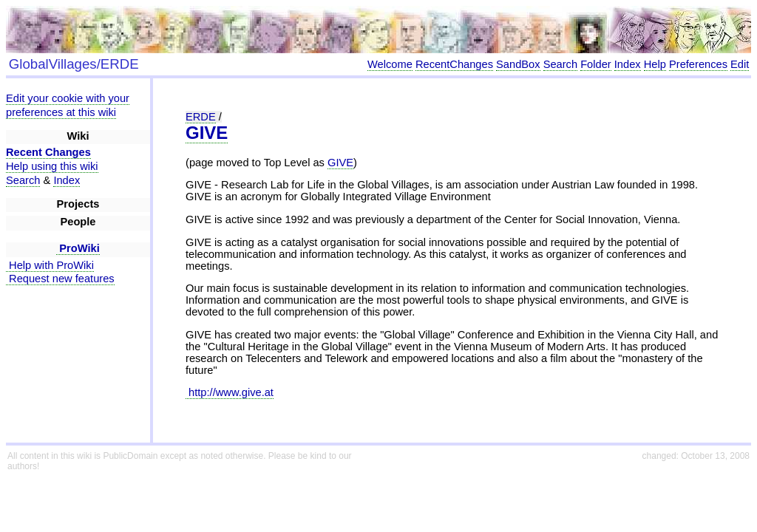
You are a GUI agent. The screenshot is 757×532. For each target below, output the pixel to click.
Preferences (698, 64)
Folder (596, 64)
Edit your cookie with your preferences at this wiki (68, 105)
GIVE (207, 133)
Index (628, 64)
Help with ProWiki (50, 265)
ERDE (201, 117)
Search (560, 64)
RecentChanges (454, 64)
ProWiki (78, 248)
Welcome (390, 64)
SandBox (518, 64)
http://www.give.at (230, 392)
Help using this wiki (52, 166)
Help (655, 64)
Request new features (60, 279)
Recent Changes (48, 152)
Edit (740, 64)
